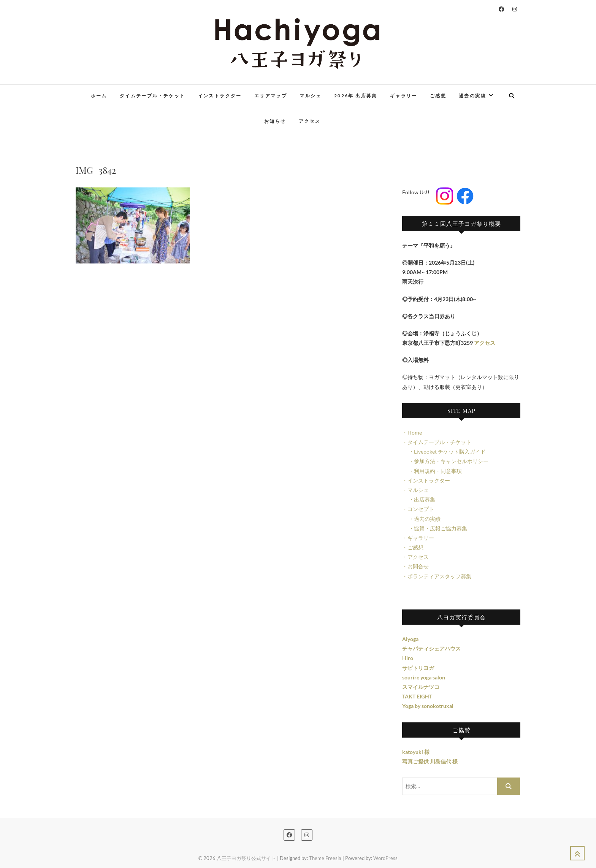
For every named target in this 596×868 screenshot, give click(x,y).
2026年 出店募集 (356, 96)
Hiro (408, 658)
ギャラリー (404, 96)
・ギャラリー (418, 538)
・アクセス (415, 557)
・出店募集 (419, 499)
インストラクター (220, 96)
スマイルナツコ (421, 687)
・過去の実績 (421, 519)
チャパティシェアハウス (431, 648)
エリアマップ (271, 96)
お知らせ (275, 121)
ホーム (99, 96)
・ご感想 (413, 547)
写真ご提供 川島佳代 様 (430, 761)
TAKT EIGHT (417, 696)
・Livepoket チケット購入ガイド (444, 451)
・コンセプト (418, 509)
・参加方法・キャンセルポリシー (445, 461)
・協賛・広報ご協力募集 (435, 528)
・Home (412, 432)
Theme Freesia (325, 858)
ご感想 (438, 96)
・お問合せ (415, 566)
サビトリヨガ (418, 668)
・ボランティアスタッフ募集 (437, 576)
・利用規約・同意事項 (432, 471)
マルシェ (311, 96)
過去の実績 (472, 96)
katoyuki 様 (416, 752)
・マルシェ (415, 490)
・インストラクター (426, 480)
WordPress (385, 858)
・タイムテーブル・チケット (437, 442)
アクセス (310, 121)
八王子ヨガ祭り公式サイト (246, 858)
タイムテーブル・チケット (153, 96)
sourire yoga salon (424, 677)
